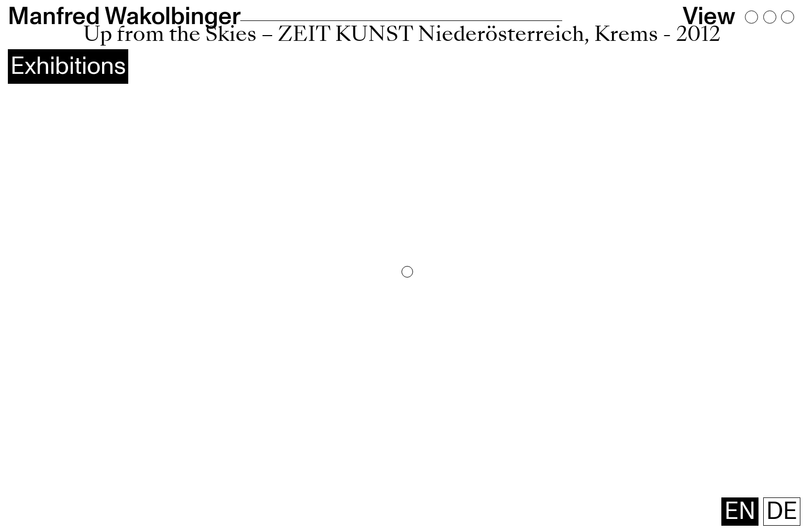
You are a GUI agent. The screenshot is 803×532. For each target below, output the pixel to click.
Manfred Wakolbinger (124, 16)
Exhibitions (68, 66)
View (709, 17)
